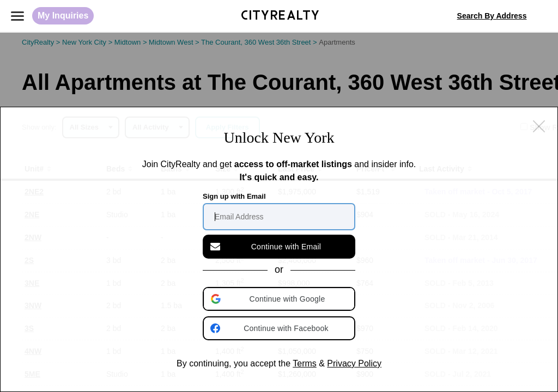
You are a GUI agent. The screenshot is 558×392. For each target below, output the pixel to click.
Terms (305, 363)
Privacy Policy (354, 363)
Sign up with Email (234, 196)
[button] (280, 299)
